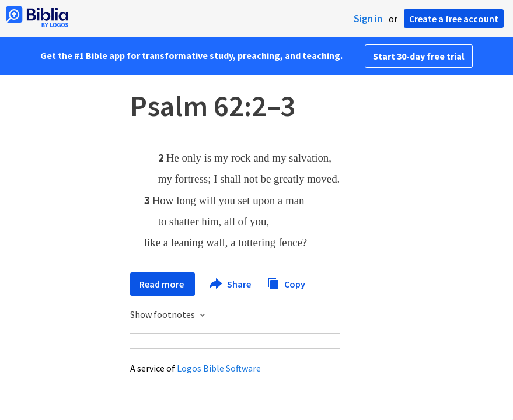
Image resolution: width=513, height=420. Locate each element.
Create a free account (454, 19)
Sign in (368, 19)
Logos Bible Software (219, 368)
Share (231, 284)
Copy (286, 283)
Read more (163, 284)
